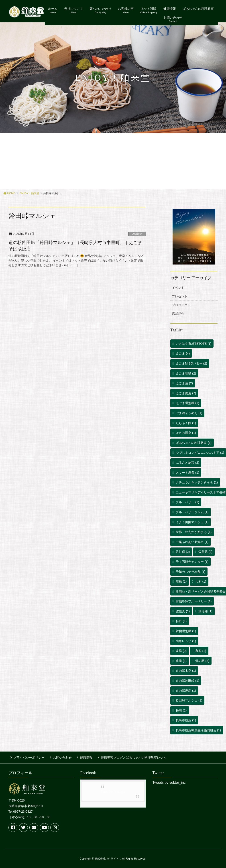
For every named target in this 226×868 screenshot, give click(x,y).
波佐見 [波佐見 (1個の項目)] (183, 611)
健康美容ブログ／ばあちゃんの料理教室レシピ (126, 757)
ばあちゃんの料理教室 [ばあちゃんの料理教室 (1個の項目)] (194, 443)
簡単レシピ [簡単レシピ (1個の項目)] (186, 641)
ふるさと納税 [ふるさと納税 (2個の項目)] (187, 463)
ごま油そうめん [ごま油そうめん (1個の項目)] (189, 413)
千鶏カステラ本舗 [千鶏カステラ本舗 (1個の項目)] (190, 572)
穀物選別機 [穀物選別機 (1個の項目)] (186, 631)
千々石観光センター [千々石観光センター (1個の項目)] (192, 562)
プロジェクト (181, 305)
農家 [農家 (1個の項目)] (201, 651)
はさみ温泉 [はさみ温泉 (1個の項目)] (186, 433)
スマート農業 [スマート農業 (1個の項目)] (187, 473)
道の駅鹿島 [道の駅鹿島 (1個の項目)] (186, 691)
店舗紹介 (137, 234)
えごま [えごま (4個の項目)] (183, 353)
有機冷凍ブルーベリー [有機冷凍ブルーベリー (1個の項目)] (194, 601)
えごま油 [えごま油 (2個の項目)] (184, 383)
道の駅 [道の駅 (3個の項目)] (202, 661)
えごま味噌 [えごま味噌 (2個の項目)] (186, 373)
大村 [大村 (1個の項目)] (201, 581)
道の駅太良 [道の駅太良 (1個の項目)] (186, 671)
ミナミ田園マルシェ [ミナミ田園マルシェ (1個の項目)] (192, 522)
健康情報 (81, 757)
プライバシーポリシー (27, 757)
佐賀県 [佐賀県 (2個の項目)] (205, 552)
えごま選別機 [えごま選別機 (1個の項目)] (187, 403)
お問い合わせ (59, 757)
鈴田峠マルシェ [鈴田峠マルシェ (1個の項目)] (189, 700)
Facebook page (113, 790)
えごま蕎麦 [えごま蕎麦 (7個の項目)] (186, 393)
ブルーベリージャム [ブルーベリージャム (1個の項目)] (192, 512)
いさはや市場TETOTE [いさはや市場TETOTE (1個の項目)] (193, 344)
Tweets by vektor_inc (169, 781)
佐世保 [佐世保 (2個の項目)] (183, 552)
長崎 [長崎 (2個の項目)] (181, 710)
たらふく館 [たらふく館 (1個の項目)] (186, 423)
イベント (178, 288)
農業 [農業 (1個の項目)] (181, 661)
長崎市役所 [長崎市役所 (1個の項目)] (186, 720)
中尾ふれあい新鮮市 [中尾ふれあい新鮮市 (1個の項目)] (192, 542)
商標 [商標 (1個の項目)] (181, 581)
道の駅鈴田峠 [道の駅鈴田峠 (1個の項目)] (187, 681)
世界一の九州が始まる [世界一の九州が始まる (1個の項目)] (194, 532)
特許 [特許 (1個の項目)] (181, 621)
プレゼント (180, 296)
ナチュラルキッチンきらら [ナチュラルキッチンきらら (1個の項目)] (197, 482)
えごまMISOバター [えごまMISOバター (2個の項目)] (191, 363)
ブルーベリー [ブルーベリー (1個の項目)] (187, 502)
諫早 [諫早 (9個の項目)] (181, 651)
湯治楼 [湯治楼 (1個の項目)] (205, 611)
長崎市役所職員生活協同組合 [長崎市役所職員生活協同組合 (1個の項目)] (198, 730)
